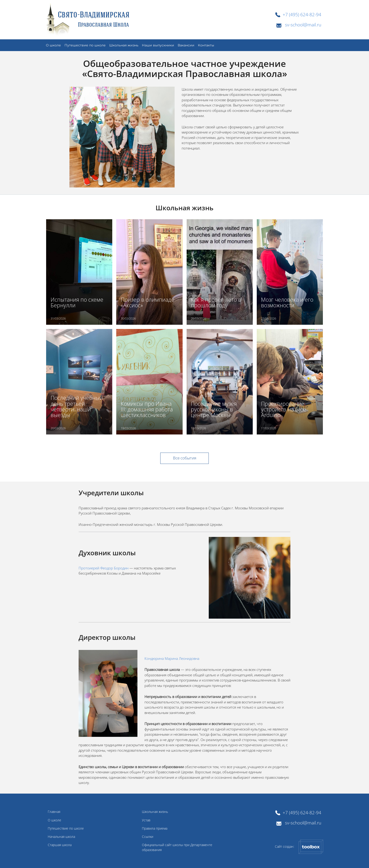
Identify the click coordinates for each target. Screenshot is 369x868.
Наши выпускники (158, 45)
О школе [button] (53, 45)
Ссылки (148, 837)
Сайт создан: (299, 847)
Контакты (206, 45)
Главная (54, 812)
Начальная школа (61, 837)
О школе (54, 820)
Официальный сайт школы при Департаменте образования (177, 847)
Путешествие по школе (66, 828)
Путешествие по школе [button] (85, 45)
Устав (146, 820)
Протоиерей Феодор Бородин (104, 568)
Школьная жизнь (124, 45)
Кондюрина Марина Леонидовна (172, 658)
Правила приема (155, 828)
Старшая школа (60, 845)
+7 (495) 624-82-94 (302, 14)
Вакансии (186, 45)
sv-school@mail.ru (303, 25)
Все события (185, 458)
